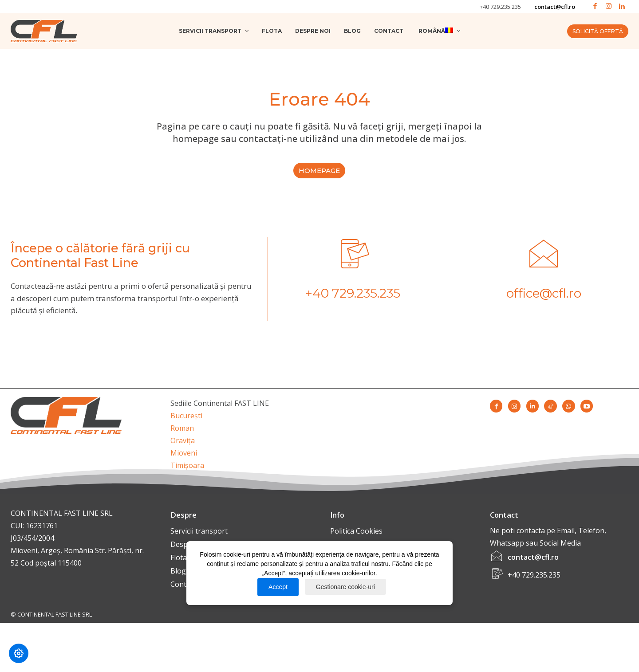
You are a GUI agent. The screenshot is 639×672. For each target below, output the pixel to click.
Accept (278, 587)
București (186, 419)
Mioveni (184, 456)
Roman (182, 431)
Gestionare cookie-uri (345, 587)
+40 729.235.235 (500, 7)
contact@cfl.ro (555, 7)
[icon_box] (353, 276)
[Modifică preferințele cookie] (19, 653)
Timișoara (187, 468)
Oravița (183, 444)
